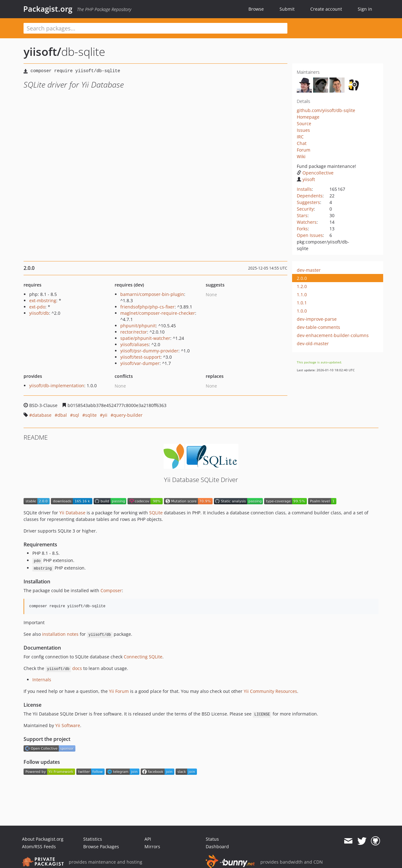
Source (304, 123)
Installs (304, 189)
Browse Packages (101, 847)
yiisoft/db (39, 313)
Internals (42, 680)
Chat (302, 143)
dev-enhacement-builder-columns (333, 335)
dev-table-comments (318, 327)
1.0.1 (302, 303)
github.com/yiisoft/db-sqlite (326, 110)
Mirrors (152, 847)
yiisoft (306, 179)
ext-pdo (37, 307)
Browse (256, 9)
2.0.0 (302, 278)
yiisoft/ (42, 52)
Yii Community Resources (270, 691)
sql (76, 415)
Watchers (307, 222)
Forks (302, 229)
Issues (303, 130)
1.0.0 (302, 311)
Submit (287, 9)
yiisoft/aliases (135, 344)
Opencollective (315, 173)
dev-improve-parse (317, 319)
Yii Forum (119, 691)
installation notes (60, 634)
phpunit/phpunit (138, 326)
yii (105, 415)
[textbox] (155, 28)
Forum (304, 150)
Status (212, 839)
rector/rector (134, 332)
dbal (62, 415)
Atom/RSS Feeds (39, 847)
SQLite (156, 513)
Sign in (365, 9)
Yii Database (72, 513)
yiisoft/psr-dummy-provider (149, 351)
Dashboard (217, 847)
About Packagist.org (43, 839)
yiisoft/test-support (140, 357)
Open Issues (310, 235)
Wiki (301, 156)
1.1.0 (302, 295)
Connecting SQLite (143, 657)
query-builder (128, 415)
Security (305, 209)
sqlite (91, 415)
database (42, 415)
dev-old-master (313, 343)
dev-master (309, 270)
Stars (302, 215)
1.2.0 (302, 286)
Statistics (93, 839)
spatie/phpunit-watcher (145, 338)
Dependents (310, 196)
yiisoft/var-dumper (140, 363)
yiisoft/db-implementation (57, 386)
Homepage (308, 117)
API (148, 839)
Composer (111, 590)
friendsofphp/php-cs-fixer (147, 307)
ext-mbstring (43, 300)
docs (77, 668)
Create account (326, 9)
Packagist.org (48, 9)
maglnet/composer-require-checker (158, 313)
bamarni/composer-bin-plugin (152, 294)
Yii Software (68, 725)
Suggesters (308, 202)
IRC (300, 137)
